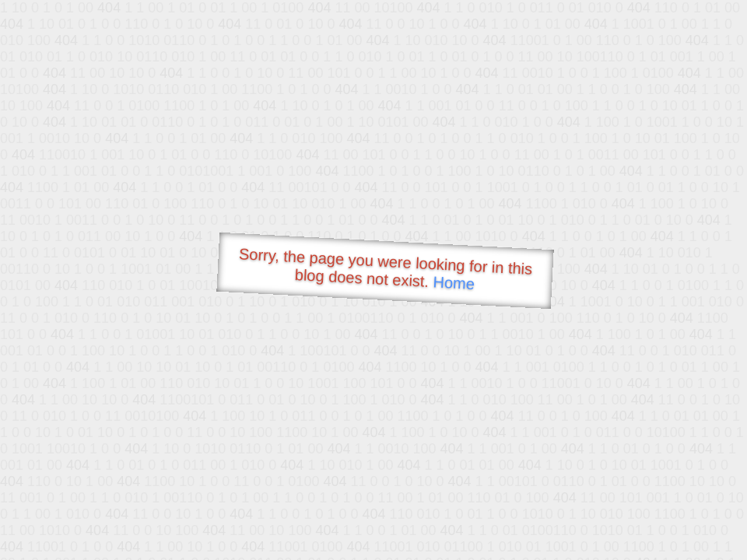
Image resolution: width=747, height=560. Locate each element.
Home (454, 283)
